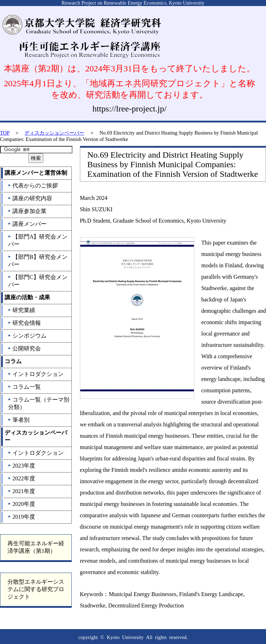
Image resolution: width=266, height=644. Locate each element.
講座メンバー (27, 224)
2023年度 (21, 466)
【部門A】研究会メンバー (38, 240)
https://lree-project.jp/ (129, 109)
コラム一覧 (24, 387)
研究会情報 (24, 323)
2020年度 (21, 504)
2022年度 (21, 478)
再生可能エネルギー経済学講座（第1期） (36, 547)
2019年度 (21, 517)
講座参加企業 (27, 211)
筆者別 (19, 420)
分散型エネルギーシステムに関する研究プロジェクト (36, 589)
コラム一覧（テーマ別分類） (39, 403)
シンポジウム (27, 336)
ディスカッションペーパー (54, 133)
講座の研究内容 (30, 198)
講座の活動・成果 (27, 297)
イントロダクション (36, 374)
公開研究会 (24, 348)
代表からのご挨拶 (33, 185)
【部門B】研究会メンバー (38, 261)
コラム (13, 361)
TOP (5, 133)
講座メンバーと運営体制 (36, 173)
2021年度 (21, 491)
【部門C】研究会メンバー (38, 281)
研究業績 (21, 310)
